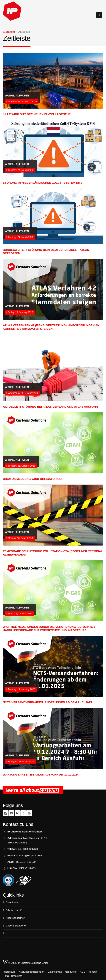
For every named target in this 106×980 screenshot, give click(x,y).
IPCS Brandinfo (13, 976)
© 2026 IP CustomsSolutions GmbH (26, 962)
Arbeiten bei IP (14, 910)
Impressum (9, 972)
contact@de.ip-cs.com (29, 855)
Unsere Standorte (16, 926)
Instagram (6, 813)
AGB (82, 972)
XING (17, 813)
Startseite (9, 32)
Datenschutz (55, 972)
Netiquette (71, 972)
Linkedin (12, 813)
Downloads (12, 902)
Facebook (23, 813)
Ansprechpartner (15, 918)
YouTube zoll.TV (29, 813)
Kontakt (93, 972)
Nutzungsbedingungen (32, 972)
